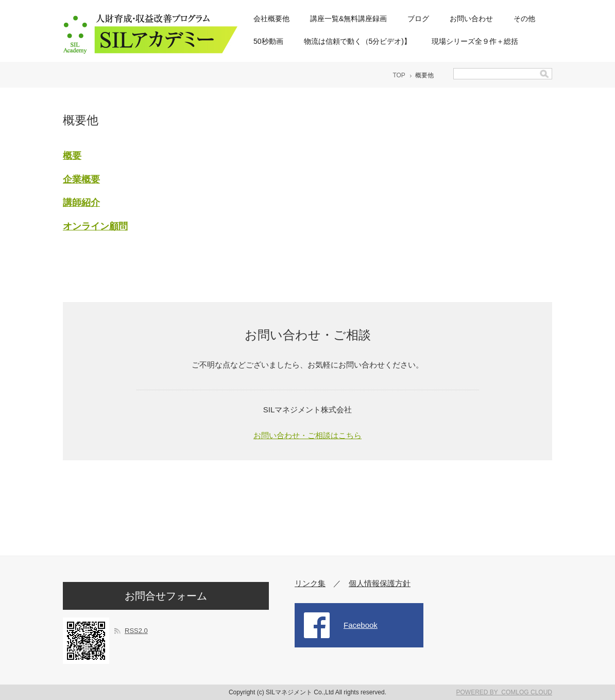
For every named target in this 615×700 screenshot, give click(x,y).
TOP (399, 75)
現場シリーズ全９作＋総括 (475, 41)
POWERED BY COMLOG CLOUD (504, 692)
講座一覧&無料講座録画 (348, 19)
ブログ (418, 19)
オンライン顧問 (95, 226)
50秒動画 (268, 41)
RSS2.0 (136, 631)
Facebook (361, 625)
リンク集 (310, 583)
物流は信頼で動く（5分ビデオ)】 (357, 41)
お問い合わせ (471, 19)
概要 (72, 156)
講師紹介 (81, 203)
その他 (524, 19)
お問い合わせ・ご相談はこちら (307, 435)
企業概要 (81, 179)
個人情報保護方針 (380, 583)
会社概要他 (271, 19)
